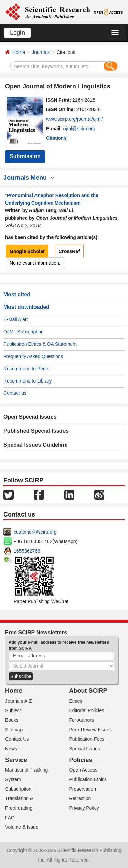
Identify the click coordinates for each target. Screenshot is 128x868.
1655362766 (27, 551)
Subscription (18, 789)
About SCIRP (88, 691)
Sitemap (14, 730)
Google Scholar (27, 251)
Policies (81, 760)
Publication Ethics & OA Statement (40, 344)
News (11, 749)
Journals (41, 52)
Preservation (83, 789)
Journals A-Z (19, 701)
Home (19, 52)
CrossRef (69, 251)
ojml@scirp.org (80, 129)
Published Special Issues (36, 431)
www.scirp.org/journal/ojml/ (75, 119)
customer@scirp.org (35, 532)
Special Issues (85, 749)
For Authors (82, 720)
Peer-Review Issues (91, 730)
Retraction (80, 798)
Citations (56, 138)
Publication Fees (87, 739)
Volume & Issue (22, 827)
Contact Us (17, 739)
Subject (13, 710)
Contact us (15, 393)
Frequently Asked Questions (33, 356)
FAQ (10, 818)
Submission (25, 156)
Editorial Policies (87, 710)
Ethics (76, 701)
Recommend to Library (28, 381)
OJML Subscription (24, 332)
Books (12, 720)
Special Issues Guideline (35, 445)
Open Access (83, 770)
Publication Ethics (88, 779)
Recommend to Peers (26, 369)
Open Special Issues (30, 417)
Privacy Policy (84, 808)
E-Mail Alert (16, 319)
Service (16, 760)
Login (17, 33)
